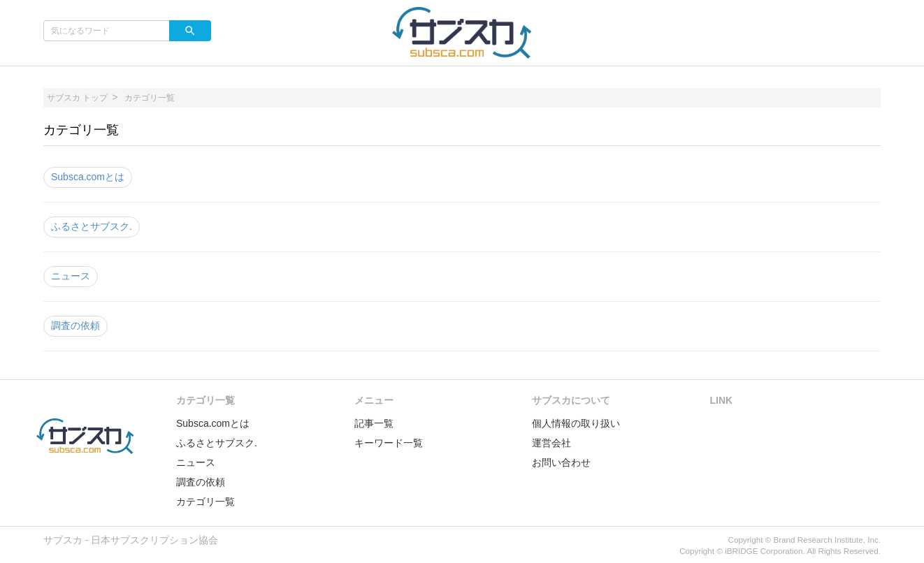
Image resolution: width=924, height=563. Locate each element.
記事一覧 (374, 423)
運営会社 (551, 443)
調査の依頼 (75, 326)
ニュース (71, 276)
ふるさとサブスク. (92, 226)
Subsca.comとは (88, 177)
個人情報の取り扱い (576, 423)
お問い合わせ (561, 462)
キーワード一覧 (389, 443)
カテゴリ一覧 (205, 502)
